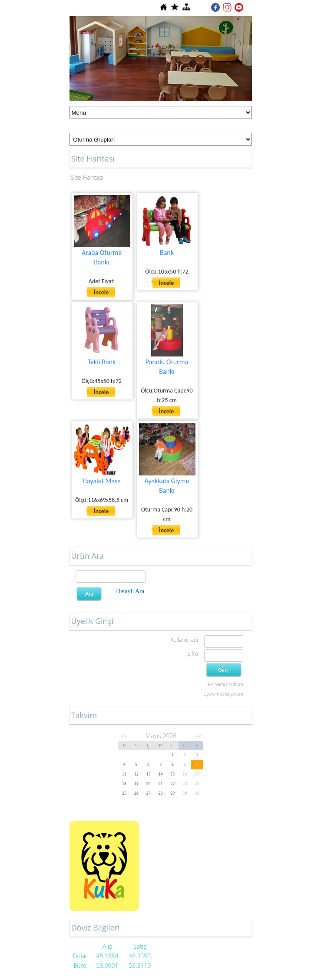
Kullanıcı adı (184, 640)
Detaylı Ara (130, 591)
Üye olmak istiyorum (223, 694)
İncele (101, 292)
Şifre (193, 654)
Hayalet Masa (102, 481)
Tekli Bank (102, 362)
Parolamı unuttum (225, 684)
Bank (167, 252)
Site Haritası (88, 177)
